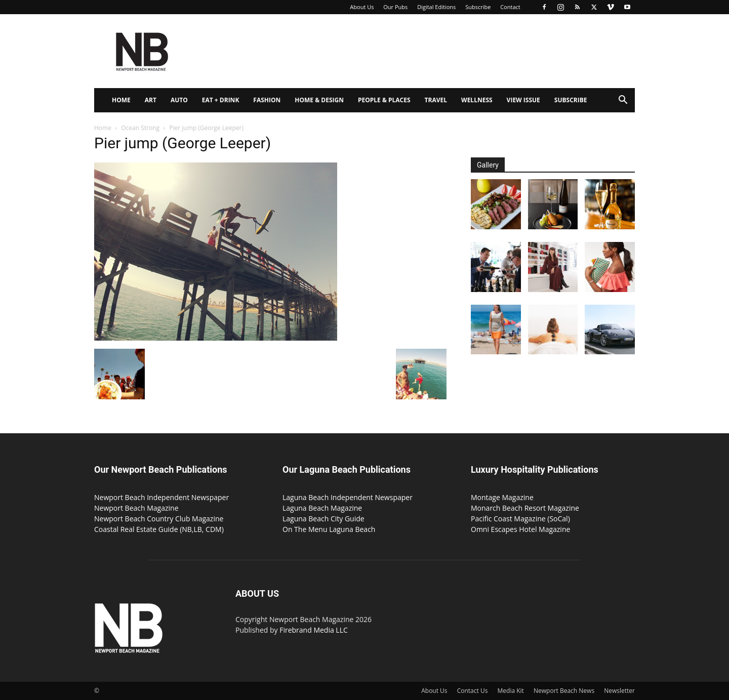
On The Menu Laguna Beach (329, 529)
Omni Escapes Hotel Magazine (520, 529)
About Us (362, 7)
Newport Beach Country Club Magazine (159, 519)
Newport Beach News (564, 691)
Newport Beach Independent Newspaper (161, 497)
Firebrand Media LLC (314, 630)
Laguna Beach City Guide (323, 519)
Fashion (267, 100)
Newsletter (619, 691)
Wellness (477, 100)
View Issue (523, 100)
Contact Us (473, 691)
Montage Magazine (502, 497)
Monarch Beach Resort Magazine (525, 508)
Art (151, 100)
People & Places (384, 100)
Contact (510, 7)
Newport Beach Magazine (136, 508)
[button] (623, 101)
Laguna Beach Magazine (322, 508)
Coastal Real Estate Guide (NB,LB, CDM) (159, 529)
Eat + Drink (221, 100)
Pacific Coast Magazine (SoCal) (520, 519)
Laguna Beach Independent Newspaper (348, 497)
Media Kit (511, 691)
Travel (436, 100)
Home (121, 100)
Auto (179, 100)
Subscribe (478, 7)
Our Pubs (395, 7)
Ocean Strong (140, 128)
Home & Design (319, 100)
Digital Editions (436, 7)
